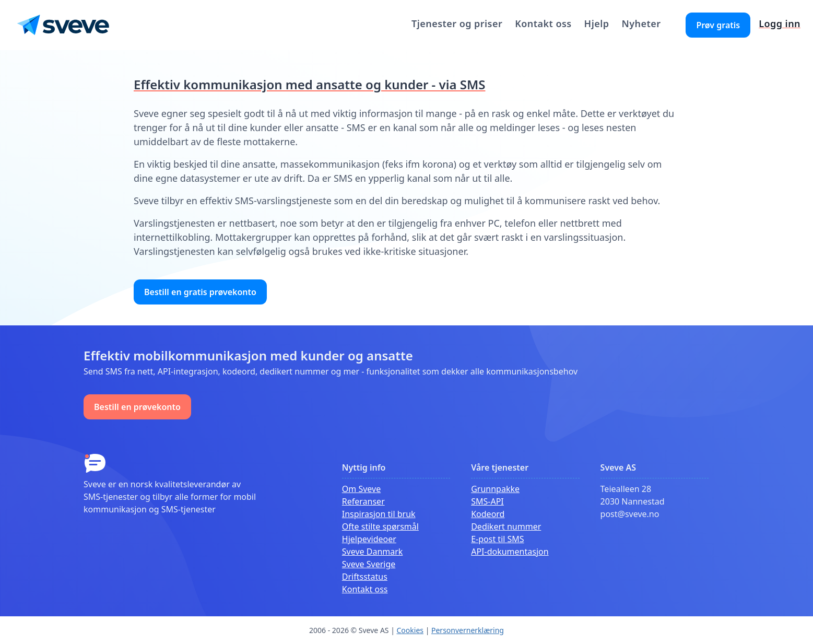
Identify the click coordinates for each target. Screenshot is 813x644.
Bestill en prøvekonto (137, 407)
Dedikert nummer (506, 526)
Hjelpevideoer (369, 539)
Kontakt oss (543, 24)
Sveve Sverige (369, 564)
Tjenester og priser (457, 24)
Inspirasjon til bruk (379, 514)
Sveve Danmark (373, 552)
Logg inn (780, 24)
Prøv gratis (718, 25)
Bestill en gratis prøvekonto (200, 292)
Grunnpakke (495, 489)
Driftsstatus (365, 577)
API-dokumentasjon (510, 552)
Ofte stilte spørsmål (380, 526)
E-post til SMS (497, 539)
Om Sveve (361, 489)
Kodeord (488, 514)
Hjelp (597, 24)
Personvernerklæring (468, 630)
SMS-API (487, 501)
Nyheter (641, 24)
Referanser (363, 501)
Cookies (410, 630)
